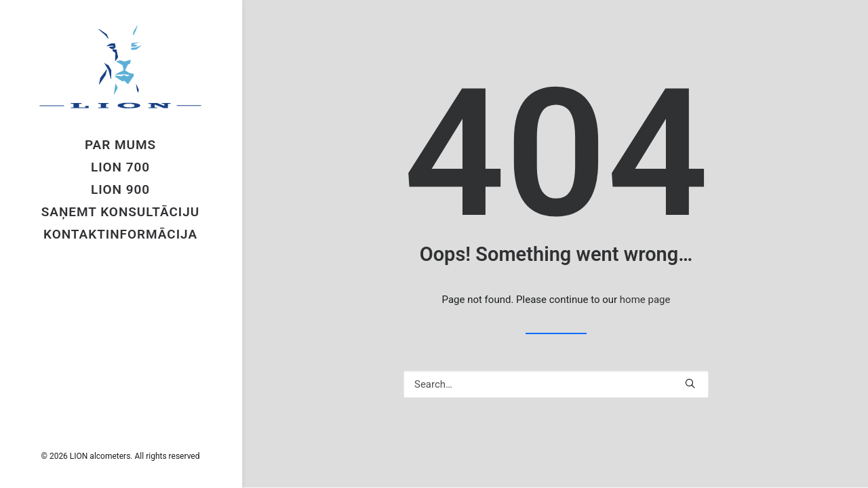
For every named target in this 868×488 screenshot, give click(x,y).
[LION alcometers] (120, 67)
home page (645, 300)
